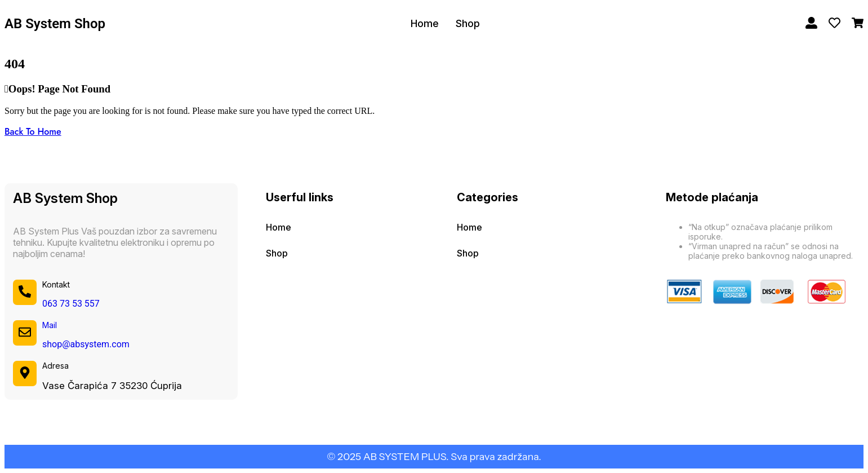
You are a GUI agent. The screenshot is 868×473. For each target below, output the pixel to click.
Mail (50, 325)
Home (425, 23)
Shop (468, 23)
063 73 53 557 (71, 304)
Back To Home (33, 132)
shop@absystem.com (86, 344)
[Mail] (25, 332)
